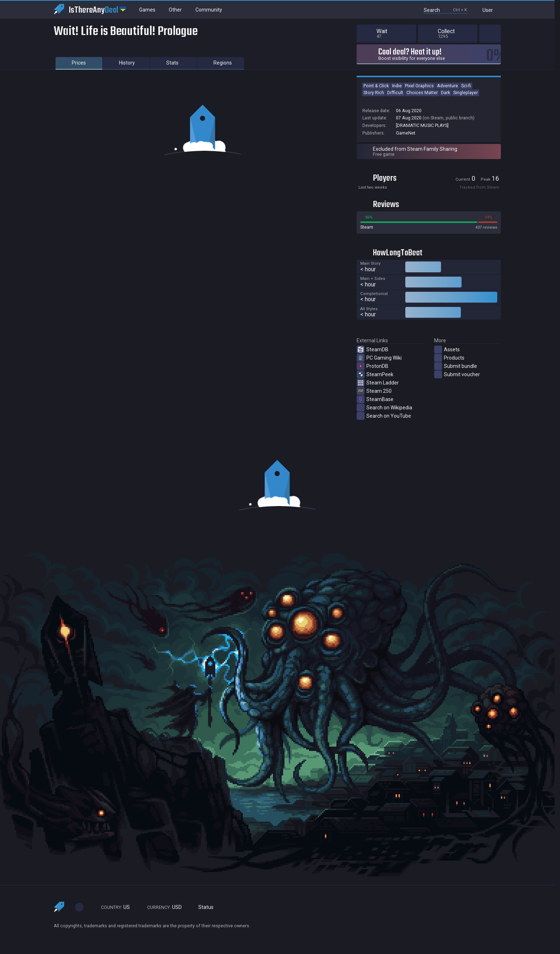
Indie (397, 86)
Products (449, 358)
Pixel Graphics (419, 86)
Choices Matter (422, 93)
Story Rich (374, 93)
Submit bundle (456, 366)
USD (161, 907)
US (112, 907)
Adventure (447, 86)
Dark (446, 93)
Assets (447, 349)
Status (203, 907)
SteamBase (375, 399)
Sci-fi (466, 86)
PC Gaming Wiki (379, 358)
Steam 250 (374, 391)
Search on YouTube (384, 416)
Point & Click (376, 86)
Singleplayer (466, 93)
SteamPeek (375, 374)
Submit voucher (457, 374)
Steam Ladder (378, 383)
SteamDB (372, 349)
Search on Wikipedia (384, 408)
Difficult (395, 93)
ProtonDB (372, 366)
